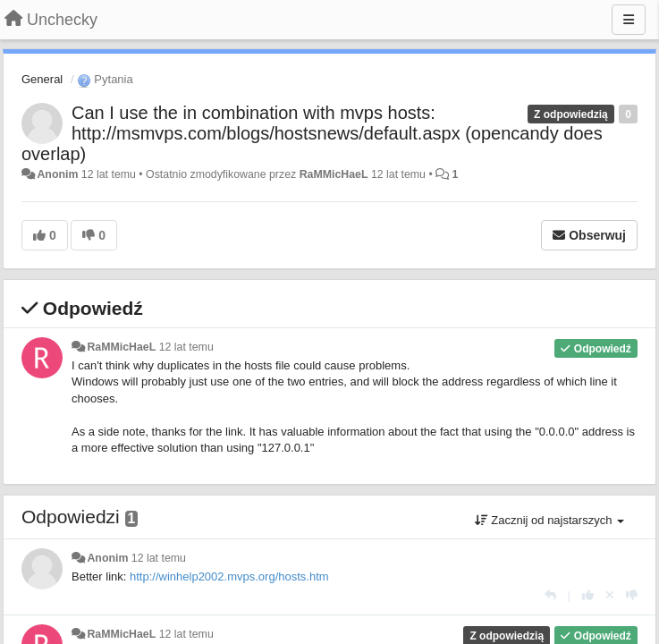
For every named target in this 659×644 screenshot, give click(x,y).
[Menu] (629, 20)
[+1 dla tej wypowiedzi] (588, 595)
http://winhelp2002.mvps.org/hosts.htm (229, 576)
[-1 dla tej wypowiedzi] (632, 595)
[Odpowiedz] (550, 595)
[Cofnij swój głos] (610, 595)
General (42, 79)
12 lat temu (186, 347)
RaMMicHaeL (334, 174)
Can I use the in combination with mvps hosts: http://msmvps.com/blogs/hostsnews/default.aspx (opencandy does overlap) (312, 133)
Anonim (57, 174)
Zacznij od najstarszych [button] (549, 520)
